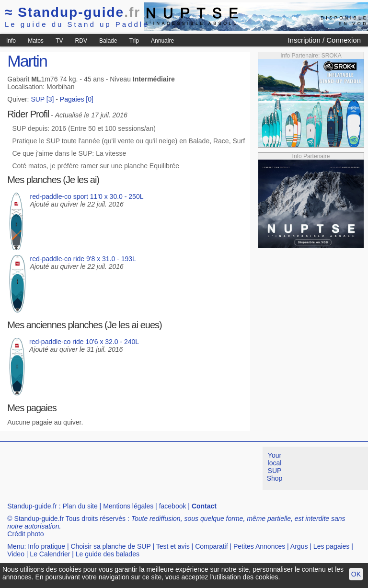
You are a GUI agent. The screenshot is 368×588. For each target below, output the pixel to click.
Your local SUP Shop (275, 467)
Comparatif (211, 546)
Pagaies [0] (77, 99)
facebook (173, 506)
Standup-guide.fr (32, 506)
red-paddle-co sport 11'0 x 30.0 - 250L (87, 196)
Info (11, 41)
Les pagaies (332, 546)
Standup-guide (73, 12)
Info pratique (46, 546)
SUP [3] (42, 99)
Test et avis (173, 546)
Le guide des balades (108, 554)
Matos (36, 41)
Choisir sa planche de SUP (110, 546)
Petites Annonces (259, 546)
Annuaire (162, 41)
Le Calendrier (50, 554)
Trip (134, 41)
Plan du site (80, 506)
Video (16, 554)
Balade (108, 41)
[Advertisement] (174, 468)
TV (59, 41)
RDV (81, 41)
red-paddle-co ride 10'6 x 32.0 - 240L (84, 342)
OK (356, 574)
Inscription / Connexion (324, 40)
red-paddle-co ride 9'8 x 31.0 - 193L (83, 259)
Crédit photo (25, 534)
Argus (299, 546)
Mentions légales (128, 506)
